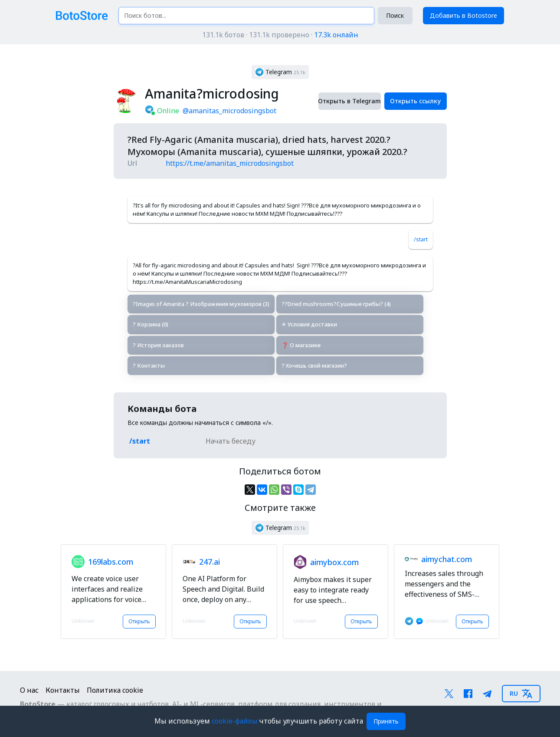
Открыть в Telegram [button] (350, 101)
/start (421, 239)
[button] (280, 72)
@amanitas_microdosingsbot (229, 111)
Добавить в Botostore (463, 15)
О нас (29, 690)
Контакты (63, 690)
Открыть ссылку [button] (415, 101)
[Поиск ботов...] (246, 16)
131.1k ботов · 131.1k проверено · (280, 35)
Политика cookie (115, 690)
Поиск (395, 15)
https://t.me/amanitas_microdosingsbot (230, 163)
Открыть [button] (139, 621)
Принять (386, 721)
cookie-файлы (236, 721)
